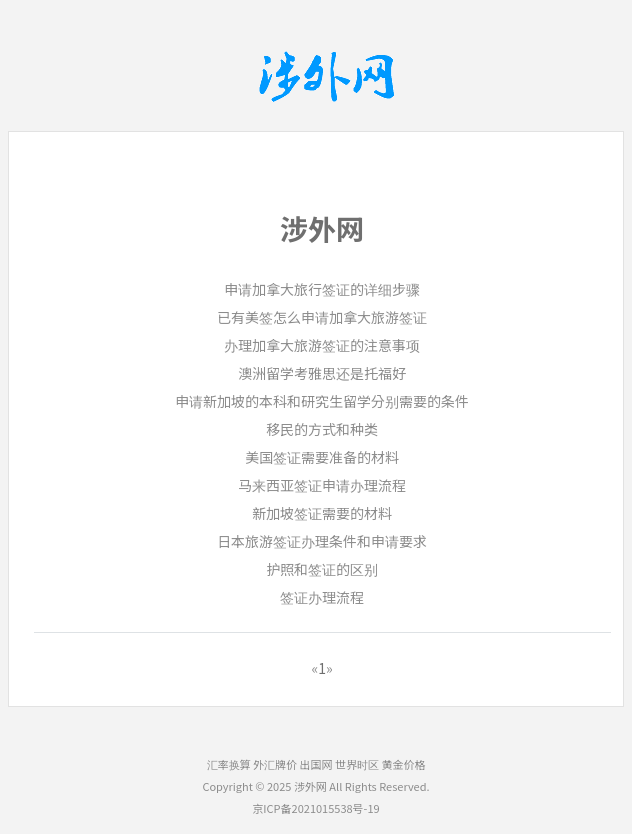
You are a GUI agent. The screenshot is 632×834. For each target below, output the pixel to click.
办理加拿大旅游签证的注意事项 (322, 345)
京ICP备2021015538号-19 (315, 808)
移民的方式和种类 (322, 429)
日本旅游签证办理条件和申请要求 (322, 541)
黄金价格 (403, 764)
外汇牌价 (275, 764)
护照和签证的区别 (322, 569)
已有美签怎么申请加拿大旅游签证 (322, 317)
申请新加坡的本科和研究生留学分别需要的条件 (322, 401)
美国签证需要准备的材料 (322, 457)
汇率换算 (229, 764)
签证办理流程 (322, 597)
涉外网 (310, 786)
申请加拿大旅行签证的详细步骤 (322, 289)
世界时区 (357, 764)
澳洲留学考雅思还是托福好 (322, 373)
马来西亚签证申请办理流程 (322, 485)
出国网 (316, 764)
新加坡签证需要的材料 (322, 513)
